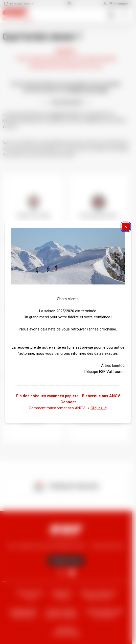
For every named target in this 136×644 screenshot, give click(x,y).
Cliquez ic (98, 408)
